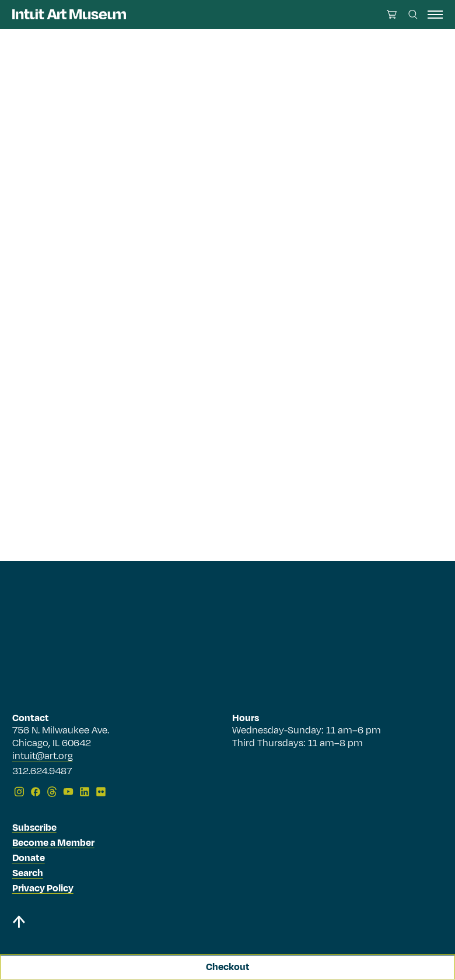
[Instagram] (19, 792)
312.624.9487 (42, 772)
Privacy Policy (43, 888)
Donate (29, 858)
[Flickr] (101, 792)
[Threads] (52, 792)
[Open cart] (392, 14)
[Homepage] (69, 14)
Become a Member (53, 843)
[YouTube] (68, 792)
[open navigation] (435, 15)
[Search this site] (413, 15)
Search (28, 873)
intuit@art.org (43, 756)
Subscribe (34, 828)
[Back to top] (19, 924)
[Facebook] (36, 792)
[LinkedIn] (85, 792)
